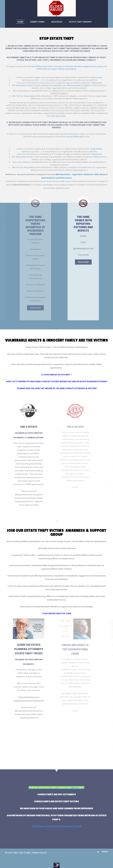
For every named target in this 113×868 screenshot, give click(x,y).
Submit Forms (37, 22)
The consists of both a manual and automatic (50, 85)
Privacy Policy (40, 853)
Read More (21, 308)
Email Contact (96, 77)
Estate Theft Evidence (80, 22)
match (75, 137)
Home (20, 22)
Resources (57, 22)
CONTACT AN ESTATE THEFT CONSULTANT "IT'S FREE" (57, 787)
